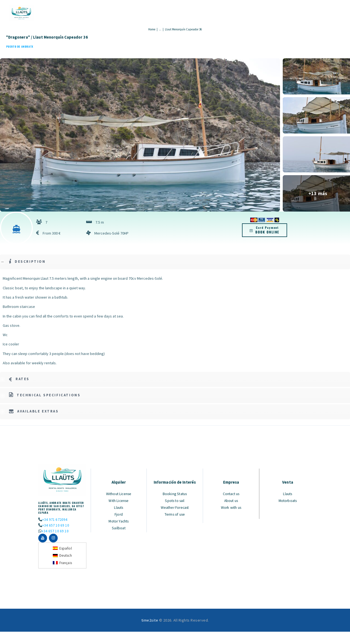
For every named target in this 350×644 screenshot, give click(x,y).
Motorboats (288, 500)
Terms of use (175, 513)
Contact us (231, 494)
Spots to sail (175, 500)
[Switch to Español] (62, 549)
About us (231, 500)
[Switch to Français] (62, 563)
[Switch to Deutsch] (62, 556)
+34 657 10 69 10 (55, 525)
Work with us (231, 507)
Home (152, 29)
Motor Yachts (119, 520)
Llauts (119, 507)
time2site (150, 621)
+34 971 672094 (54, 519)
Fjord (119, 513)
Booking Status (175, 494)
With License (119, 500)
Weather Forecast (175, 507)
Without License (119, 494)
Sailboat (119, 527)
